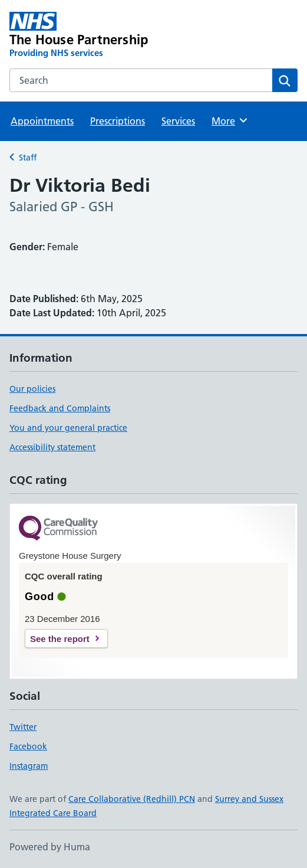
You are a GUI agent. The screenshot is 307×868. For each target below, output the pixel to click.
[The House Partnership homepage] (96, 35)
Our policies (32, 389)
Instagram (29, 766)
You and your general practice (68, 428)
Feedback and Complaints (60, 408)
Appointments (42, 121)
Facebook (28, 746)
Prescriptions (118, 121)
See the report (60, 639)
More (230, 120)
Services (178, 121)
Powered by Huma (50, 847)
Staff (28, 158)
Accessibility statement (52, 447)
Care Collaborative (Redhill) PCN (132, 799)
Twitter (23, 727)
